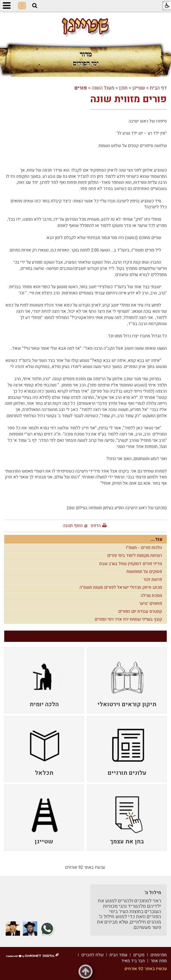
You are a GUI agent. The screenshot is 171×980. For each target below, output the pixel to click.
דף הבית (158, 88)
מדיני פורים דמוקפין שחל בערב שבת (131, 564)
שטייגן (139, 88)
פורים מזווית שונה (129, 99)
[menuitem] (127, 680)
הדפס (96, 526)
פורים (81, 88)
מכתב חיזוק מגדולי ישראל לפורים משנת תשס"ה (121, 587)
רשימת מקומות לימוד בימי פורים (135, 555)
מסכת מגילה (151, 596)
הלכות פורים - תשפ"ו (144, 548)
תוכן (123, 88)
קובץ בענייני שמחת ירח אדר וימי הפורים (128, 619)
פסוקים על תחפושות (144, 572)
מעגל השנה (103, 88)
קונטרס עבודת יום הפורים (140, 611)
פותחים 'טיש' (151, 603)
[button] (35, 6)
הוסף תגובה (73, 526)
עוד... (157, 539)
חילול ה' (153, 893)
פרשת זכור (153, 579)
